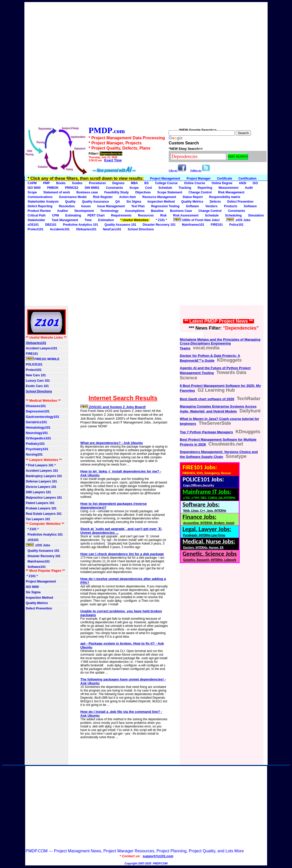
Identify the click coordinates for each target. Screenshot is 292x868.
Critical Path (37, 215)
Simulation (256, 215)
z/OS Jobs (239, 220)
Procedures (97, 183)
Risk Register (103, 197)
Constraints (114, 188)
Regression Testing (165, 206)
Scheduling (233, 215)
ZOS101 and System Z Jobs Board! (113, 407)
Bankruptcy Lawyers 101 (44, 476)
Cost (149, 188)
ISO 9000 (34, 188)
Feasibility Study (116, 192)
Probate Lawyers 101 (41, 508)
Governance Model (73, 197)
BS (147, 183)
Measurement (228, 188)
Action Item (128, 197)
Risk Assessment (186, 215)
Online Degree (222, 183)
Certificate (225, 179)
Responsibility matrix (225, 197)
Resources (146, 215)
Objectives (143, 192)
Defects (215, 202)
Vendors (211, 206)
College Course (166, 183)
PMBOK (53, 188)
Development (84, 211)
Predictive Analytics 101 (81, 225)
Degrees (118, 183)
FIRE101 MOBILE (43, 359)
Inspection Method (161, 202)
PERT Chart (96, 215)
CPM (56, 215)
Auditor (63, 211)
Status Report (193, 197)
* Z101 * (161, 220)
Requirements (121, 215)
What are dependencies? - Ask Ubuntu (112, 443)
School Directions (142, 229)
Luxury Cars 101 (38, 381)
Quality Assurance (95, 202)
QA (118, 202)
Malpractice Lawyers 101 (44, 498)
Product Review (39, 211)
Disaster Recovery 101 (159, 225)
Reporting (205, 188)
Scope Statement (170, 192)
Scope (134, 188)
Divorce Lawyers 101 (41, 487)
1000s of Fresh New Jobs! (197, 220)
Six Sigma (134, 202)
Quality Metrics (192, 202)
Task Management (65, 220)
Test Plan (138, 206)
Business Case (181, 211)
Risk (163, 215)
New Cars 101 (36, 375)
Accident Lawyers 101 (42, 471)
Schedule (165, 188)
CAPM (32, 183)
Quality (70, 202)
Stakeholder (37, 220)
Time (88, 220)
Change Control (200, 192)
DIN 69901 (92, 188)
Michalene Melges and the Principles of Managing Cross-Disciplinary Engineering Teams (220, 344)
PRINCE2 (72, 188)
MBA (134, 183)
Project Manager (199, 179)
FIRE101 (217, 225)
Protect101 (34, 370)
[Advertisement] (146, 63)
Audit (249, 188)
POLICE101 (34, 364)
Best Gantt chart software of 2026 (207, 399)
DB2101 (51, 225)
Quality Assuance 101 (120, 225)
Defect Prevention (240, 202)
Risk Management (231, 192)
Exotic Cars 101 (37, 386)
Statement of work (57, 192)
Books (61, 183)
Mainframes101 (193, 225)
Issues (86, 206)
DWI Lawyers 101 (39, 492)
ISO (255, 183)
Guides (77, 183)
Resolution (67, 206)
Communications (40, 197)
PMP (46, 183)
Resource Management (159, 197)
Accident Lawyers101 (42, 348)
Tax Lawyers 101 (38, 519)
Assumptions (135, 211)
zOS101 (33, 225)
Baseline (157, 211)
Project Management (165, 179)
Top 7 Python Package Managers (206, 432)
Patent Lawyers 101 (40, 503)
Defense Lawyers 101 (41, 481)
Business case (87, 192)
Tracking (185, 188)
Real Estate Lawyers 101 (44, 514)
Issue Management (111, 206)
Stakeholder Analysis (43, 202)
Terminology (110, 211)
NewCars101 (112, 229)
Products (231, 206)
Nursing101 (34, 455)
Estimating (73, 215)
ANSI (243, 183)
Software (192, 206)
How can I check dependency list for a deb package (122, 554)
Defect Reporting (40, 206)
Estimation (106, 220)
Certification (248, 179)
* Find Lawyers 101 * (41, 465)
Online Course (195, 183)
